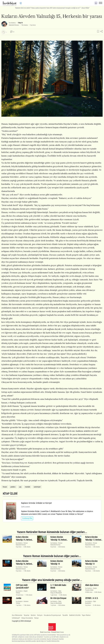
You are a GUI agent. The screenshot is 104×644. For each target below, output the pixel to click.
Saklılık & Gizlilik (75, 615)
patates (13, 487)
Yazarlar (27, 615)
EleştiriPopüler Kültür (91, 589)
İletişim (40, 615)
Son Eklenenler (17, 615)
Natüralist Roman (14, 25)
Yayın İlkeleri (86, 615)
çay (20, 487)
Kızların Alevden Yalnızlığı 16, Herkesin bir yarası (24, 564)
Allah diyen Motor (92, 585)
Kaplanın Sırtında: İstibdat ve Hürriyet (36, 503)
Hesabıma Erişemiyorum (52, 615)
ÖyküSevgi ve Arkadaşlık (56, 592)
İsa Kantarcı (12, 23)
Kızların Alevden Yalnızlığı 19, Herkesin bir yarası (24, 540)
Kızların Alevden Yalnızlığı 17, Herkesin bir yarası (94, 540)
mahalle (28, 487)
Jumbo (19, 598)
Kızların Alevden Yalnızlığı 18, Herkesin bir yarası (59, 540)
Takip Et (20, 23)
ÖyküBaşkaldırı (91, 602)
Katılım (33, 615)
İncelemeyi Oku (27, 518)
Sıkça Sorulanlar (27, 618)
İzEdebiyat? (16, 618)
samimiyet (37, 487)
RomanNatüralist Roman (22, 544)
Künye (37, 618)
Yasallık (65, 615)
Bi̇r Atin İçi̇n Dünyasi (58, 598)
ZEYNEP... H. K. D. (92, 598)
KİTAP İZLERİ (10, 494)
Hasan (5, 487)
